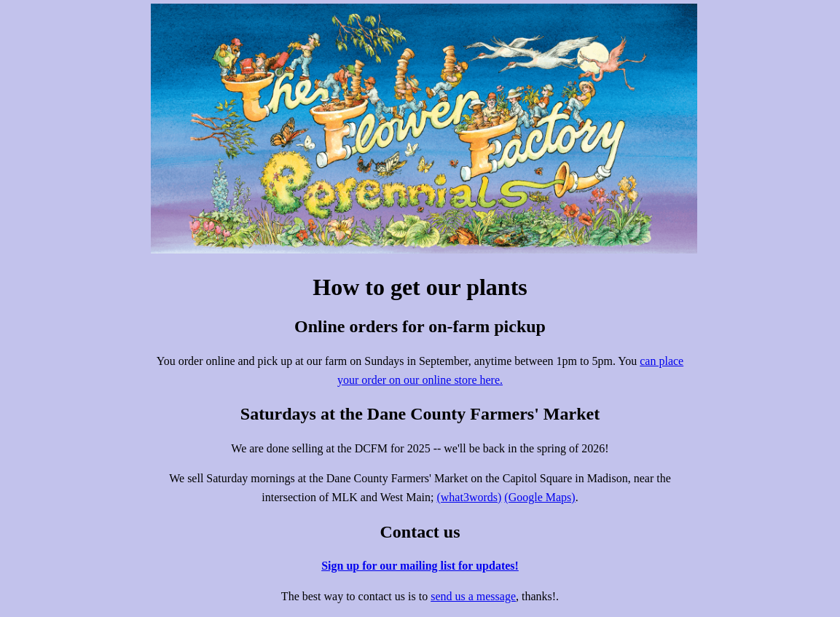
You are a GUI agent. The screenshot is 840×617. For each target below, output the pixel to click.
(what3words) (469, 497)
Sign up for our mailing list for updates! (420, 566)
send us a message (473, 596)
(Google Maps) (539, 497)
